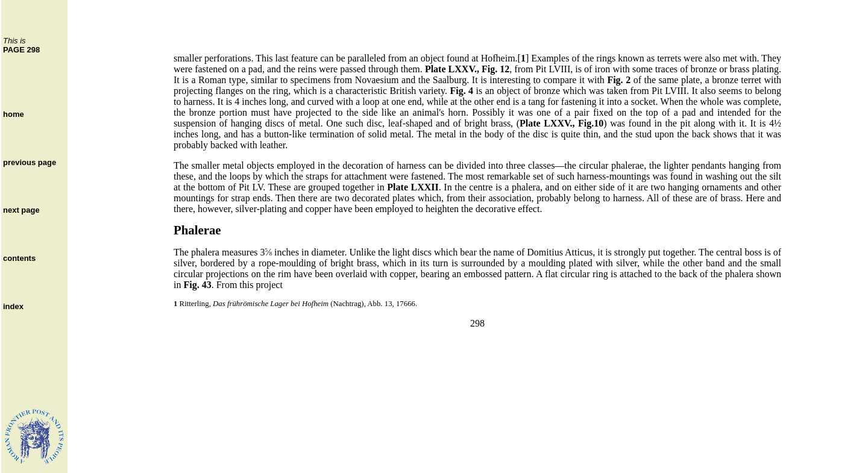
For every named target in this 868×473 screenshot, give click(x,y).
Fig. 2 (619, 80)
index (13, 306)
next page (21, 210)
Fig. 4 (461, 91)
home (14, 114)
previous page (30, 162)
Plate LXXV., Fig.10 (561, 123)
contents (19, 258)
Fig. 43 (197, 285)
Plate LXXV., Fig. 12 (467, 69)
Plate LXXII (413, 187)
